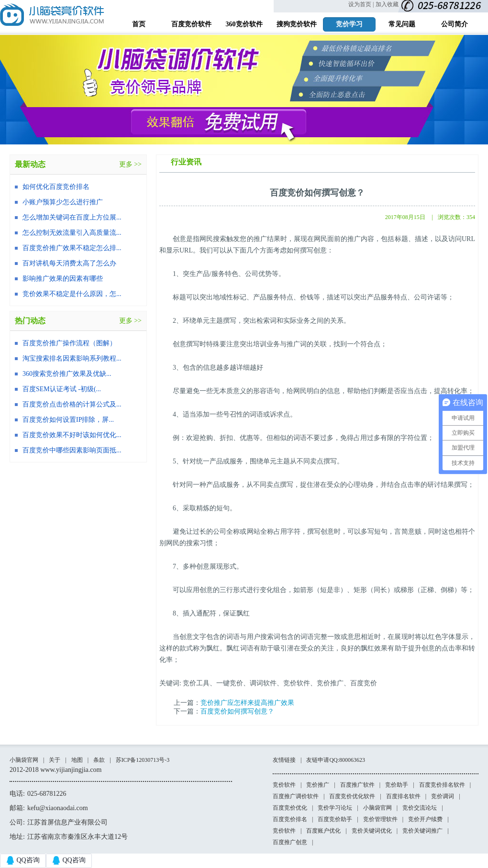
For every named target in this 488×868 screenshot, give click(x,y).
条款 (99, 760)
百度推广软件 (357, 785)
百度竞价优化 (290, 808)
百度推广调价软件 (296, 796)
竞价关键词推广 (422, 831)
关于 (55, 760)
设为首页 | (361, 4)
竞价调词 (443, 796)
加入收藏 (387, 4)
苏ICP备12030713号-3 (143, 760)
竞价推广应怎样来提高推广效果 (247, 703)
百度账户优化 (323, 831)
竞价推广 (318, 785)
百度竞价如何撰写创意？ (237, 711)
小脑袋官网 (24, 760)
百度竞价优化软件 (352, 796)
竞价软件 (284, 785)
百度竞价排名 (290, 819)
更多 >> (130, 164)
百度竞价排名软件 (442, 785)
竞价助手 (397, 785)
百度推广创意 (290, 842)
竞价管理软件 (380, 819)
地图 (77, 760)
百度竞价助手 (335, 819)
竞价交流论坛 (420, 808)
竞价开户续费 (425, 819)
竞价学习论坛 (335, 808)
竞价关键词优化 (372, 831)
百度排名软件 (403, 796)
